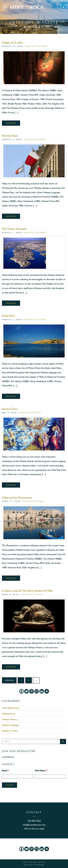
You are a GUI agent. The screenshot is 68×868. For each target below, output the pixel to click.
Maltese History (37, 46)
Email (5, 770)
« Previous (9, 680)
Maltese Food (8, 714)
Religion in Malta (10, 731)
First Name (41, 770)
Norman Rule (10, 136)
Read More (11, 123)
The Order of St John (14, 229)
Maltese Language (10, 725)
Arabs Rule (8, 316)
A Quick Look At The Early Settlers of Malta (27, 591)
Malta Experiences (11, 708)
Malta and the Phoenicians (17, 498)
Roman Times (10, 409)
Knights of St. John (12, 43)
